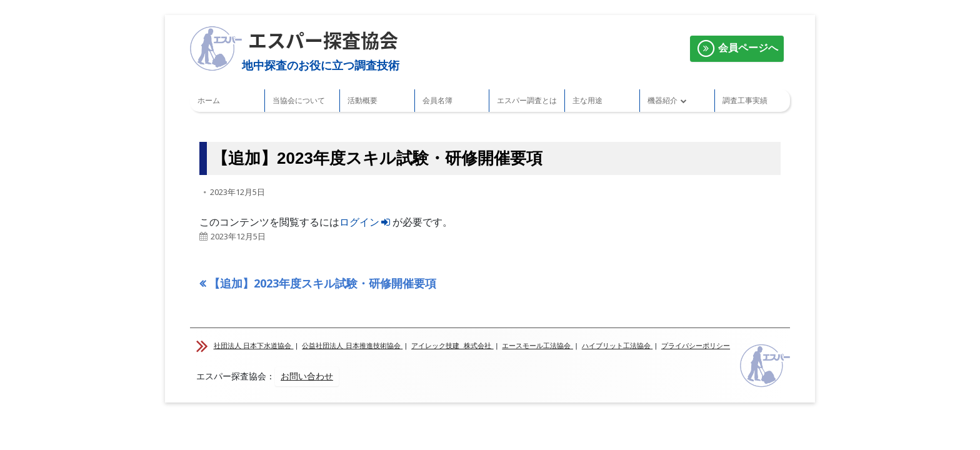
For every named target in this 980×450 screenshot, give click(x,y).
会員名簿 (437, 100)
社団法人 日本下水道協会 (254, 346)
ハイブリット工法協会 (617, 346)
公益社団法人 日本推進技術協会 (352, 346)
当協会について (299, 100)
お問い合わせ (307, 376)
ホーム (209, 100)
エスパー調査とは (527, 100)
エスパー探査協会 (323, 40)
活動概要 (362, 100)
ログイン (366, 222)
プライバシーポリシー (696, 346)
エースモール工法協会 (537, 346)
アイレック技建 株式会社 (452, 346)
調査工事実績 (745, 100)
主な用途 (587, 100)
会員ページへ (737, 49)
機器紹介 (662, 100)
